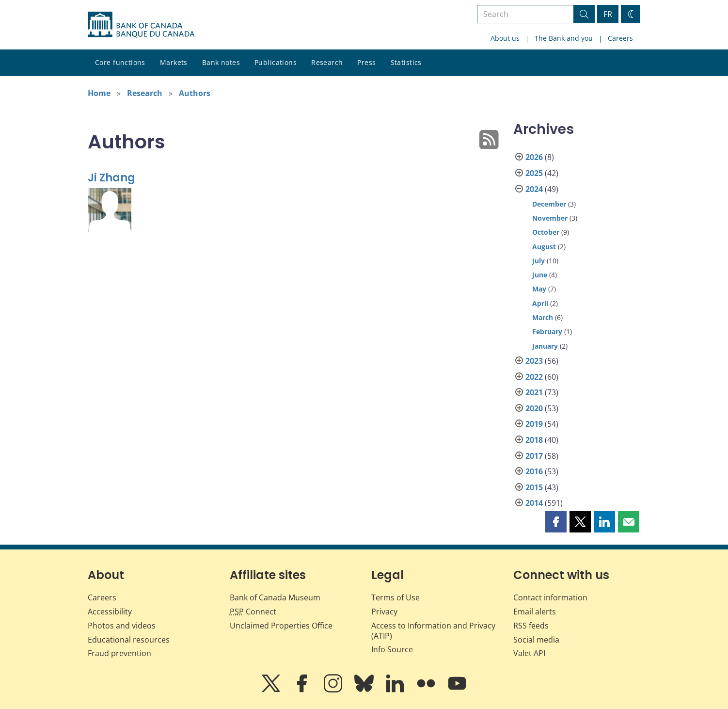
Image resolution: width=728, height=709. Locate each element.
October (546, 232)
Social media (536, 640)
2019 (534, 424)
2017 (534, 456)
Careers (620, 38)
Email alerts (535, 612)
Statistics (406, 62)
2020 (534, 408)
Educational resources (129, 640)
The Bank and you (564, 38)
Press (366, 62)
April (540, 303)
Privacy (384, 612)
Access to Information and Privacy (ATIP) (433, 631)
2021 (534, 392)
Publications (276, 62)
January (545, 346)
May (539, 289)
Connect (253, 612)
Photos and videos (122, 626)
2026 (534, 157)
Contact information (550, 597)
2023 (534, 361)
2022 (534, 377)
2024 (534, 189)
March (543, 317)
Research (327, 62)
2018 (534, 440)
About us (505, 38)
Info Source (392, 649)
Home (99, 93)
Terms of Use (396, 597)
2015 (534, 487)
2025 (534, 173)
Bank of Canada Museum (275, 597)
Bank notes (221, 62)
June (540, 275)
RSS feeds (531, 626)
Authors (195, 93)
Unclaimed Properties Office (281, 626)
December (549, 204)
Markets (174, 62)
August (544, 247)
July (538, 261)
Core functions (120, 62)
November (550, 218)
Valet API (529, 653)
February (547, 331)
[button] (556, 522)
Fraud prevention (119, 653)
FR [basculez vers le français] (608, 14)
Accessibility (110, 612)
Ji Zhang (111, 178)
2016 (534, 471)
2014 (534, 503)
